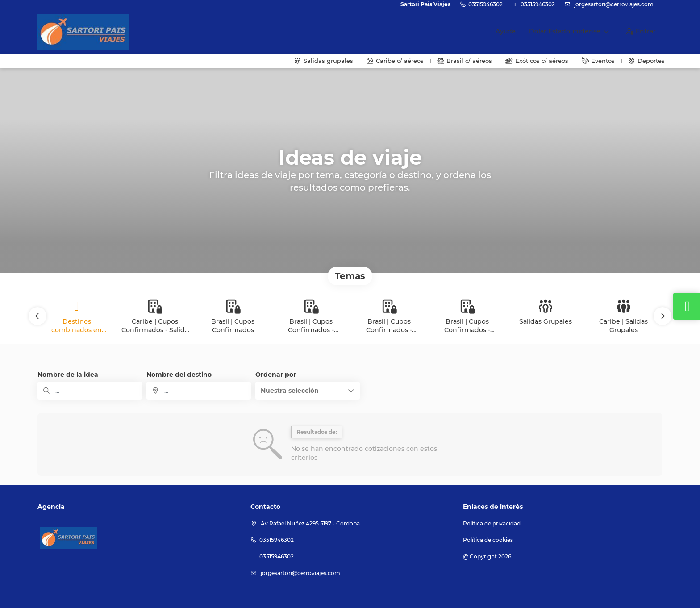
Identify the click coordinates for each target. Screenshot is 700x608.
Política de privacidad (492, 523)
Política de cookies (488, 540)
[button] (37, 316)
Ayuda (506, 31)
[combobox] (199, 391)
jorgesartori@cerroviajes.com (613, 4)
